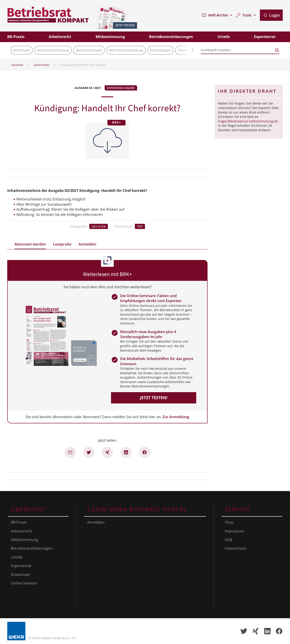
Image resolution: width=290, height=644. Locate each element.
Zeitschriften (42, 65)
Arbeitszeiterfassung (53, 50)
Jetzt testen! (154, 398)
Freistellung (187, 50)
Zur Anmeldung (176, 417)
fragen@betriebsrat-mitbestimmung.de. (248, 121)
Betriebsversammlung (126, 50)
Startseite (17, 65)
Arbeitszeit (22, 50)
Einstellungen (160, 50)
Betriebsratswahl (89, 50)
